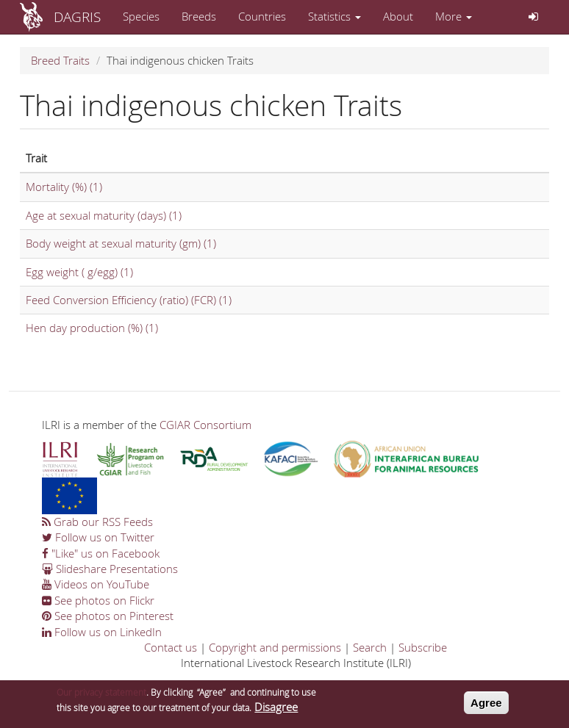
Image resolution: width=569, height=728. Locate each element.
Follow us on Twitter (98, 537)
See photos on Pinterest (108, 616)
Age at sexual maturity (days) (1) (104, 215)
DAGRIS (77, 17)
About (398, 16)
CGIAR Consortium (205, 425)
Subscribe (423, 647)
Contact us (171, 647)
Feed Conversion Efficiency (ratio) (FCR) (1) (129, 300)
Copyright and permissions (275, 647)
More (454, 16)
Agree (486, 705)
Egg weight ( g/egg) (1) (79, 272)
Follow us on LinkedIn (102, 632)
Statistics (334, 16)
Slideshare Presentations (110, 569)
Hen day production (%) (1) (92, 328)
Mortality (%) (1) (64, 187)
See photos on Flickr (98, 600)
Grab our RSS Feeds (97, 522)
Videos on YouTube (96, 584)
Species (141, 16)
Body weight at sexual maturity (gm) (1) (121, 243)
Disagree (276, 710)
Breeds (199, 16)
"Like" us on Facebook (101, 553)
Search (370, 647)
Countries (262, 16)
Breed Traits (60, 60)
